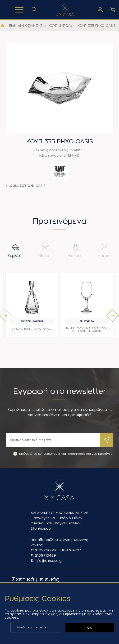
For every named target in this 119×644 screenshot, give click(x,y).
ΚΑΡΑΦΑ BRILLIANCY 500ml (32, 329)
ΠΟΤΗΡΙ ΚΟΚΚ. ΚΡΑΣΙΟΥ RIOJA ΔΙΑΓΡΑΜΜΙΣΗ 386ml (87, 329)
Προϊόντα (19, 10)
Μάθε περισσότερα (35, 628)
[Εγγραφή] (53, 440)
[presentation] (6, 316)
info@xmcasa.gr (49, 561)
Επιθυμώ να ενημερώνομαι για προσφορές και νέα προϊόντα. (63, 454)
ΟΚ (90, 628)
